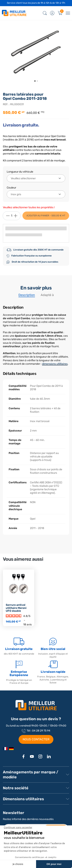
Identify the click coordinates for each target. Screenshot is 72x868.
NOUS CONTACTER (36, 739)
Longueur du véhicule (20, 172)
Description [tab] (27, 295)
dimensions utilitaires (55, 364)
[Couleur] (36, 194)
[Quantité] (12, 216)
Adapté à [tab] (47, 295)
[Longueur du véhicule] (36, 178)
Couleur (11, 188)
